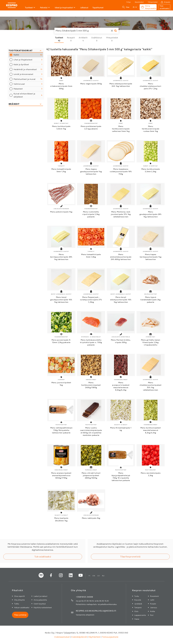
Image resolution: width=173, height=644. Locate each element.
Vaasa (137, 619)
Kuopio (153, 604)
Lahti (152, 600)
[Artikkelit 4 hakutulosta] (83, 39)
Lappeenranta (140, 615)
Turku (137, 596)
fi (89, 576)
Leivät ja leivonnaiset (28, 74)
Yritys (129, 2)
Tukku (17, 604)
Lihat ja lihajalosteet (28, 60)
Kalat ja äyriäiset (28, 64)
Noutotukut (139, 2)
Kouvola (138, 600)
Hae (126, 7)
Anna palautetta (40, 600)
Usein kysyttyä (40, 604)
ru (103, 576)
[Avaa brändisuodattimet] (26, 104)
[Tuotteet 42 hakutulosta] (59, 39)
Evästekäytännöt (79, 637)
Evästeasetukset (62, 637)
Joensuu (154, 608)
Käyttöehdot (95, 637)
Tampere (138, 608)
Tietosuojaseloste (110, 637)
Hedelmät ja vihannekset (28, 69)
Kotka (153, 611)
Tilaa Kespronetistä (130, 557)
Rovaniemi (154, 596)
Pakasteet (28, 89)
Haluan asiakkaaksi (22, 608)
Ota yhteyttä (19, 600)
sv (99, 576)
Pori (152, 615)
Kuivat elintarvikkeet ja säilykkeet (28, 95)
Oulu (136, 611)
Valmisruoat (28, 84)
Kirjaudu (167, 2)
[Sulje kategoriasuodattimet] (26, 51)
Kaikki (28, 55)
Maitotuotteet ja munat (28, 79)
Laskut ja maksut (40, 596)
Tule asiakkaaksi (43, 557)
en (94, 576)
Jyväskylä (138, 604)
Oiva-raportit (19, 596)
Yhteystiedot (153, 2)
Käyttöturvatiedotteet (43, 608)
